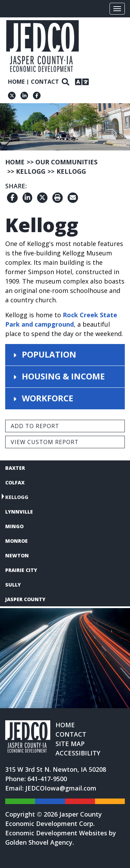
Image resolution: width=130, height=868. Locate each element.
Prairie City (21, 570)
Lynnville (19, 512)
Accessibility (78, 753)
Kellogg (17, 497)
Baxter (15, 468)
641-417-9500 (47, 779)
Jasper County (25, 599)
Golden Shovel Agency (39, 842)
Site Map (70, 744)
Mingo (14, 526)
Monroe (16, 541)
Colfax (15, 482)
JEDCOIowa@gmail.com (61, 788)
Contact (45, 82)
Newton (17, 555)
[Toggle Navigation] (117, 9)
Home (16, 82)
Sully (13, 585)
